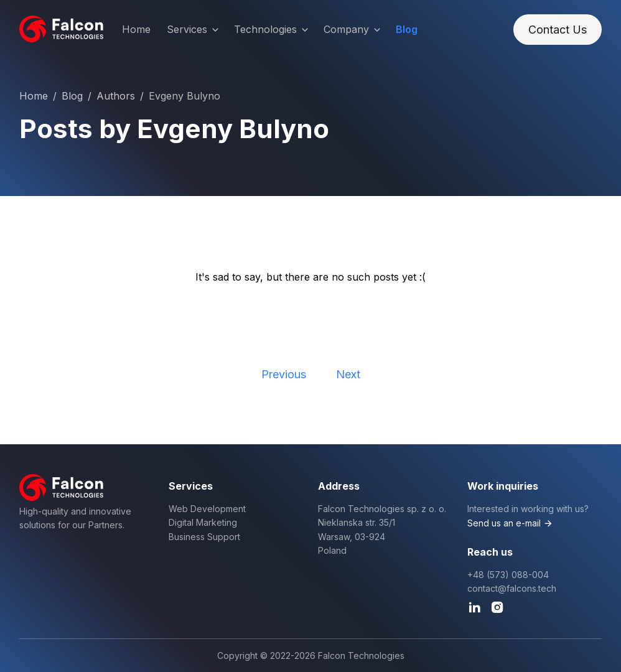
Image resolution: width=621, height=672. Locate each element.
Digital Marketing (203, 522)
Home (136, 29)
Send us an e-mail (504, 523)
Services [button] (194, 30)
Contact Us (558, 30)
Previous (284, 374)
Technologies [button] (272, 30)
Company (353, 30)
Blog (407, 29)
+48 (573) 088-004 (508, 575)
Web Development (207, 509)
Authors (116, 96)
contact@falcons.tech (512, 588)
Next (348, 374)
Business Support (204, 537)
